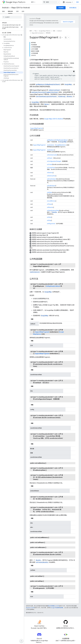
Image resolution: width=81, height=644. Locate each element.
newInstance (51, 125)
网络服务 (47, 631)
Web (46, 628)
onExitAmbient (51, 166)
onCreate (50, 145)
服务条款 (65, 631)
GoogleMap (68, 65)
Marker (47, 84)
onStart (49, 197)
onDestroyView (51, 156)
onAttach (50, 138)
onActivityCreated (52, 135)
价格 (44, 2)
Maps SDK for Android (21, 8)
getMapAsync (51, 120)
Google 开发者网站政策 (57, 577)
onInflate (49, 173)
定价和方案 (66, 622)
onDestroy (50, 153)
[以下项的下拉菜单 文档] (53, 2)
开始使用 (61, 8)
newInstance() (35, 250)
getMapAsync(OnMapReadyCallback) (48, 65)
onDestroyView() (55, 70)
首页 (31, 29)
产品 (38, 2)
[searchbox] (12, 17)
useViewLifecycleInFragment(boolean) (45, 72)
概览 (32, 2)
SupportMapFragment (37, 108)
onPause (49, 184)
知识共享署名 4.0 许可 (54, 575)
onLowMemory (51, 181)
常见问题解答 (30, 622)
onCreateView (51, 148)
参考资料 (48, 31)
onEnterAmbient (52, 159)
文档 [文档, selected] (49, 2)
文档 (54, 29)
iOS (45, 625)
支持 (23, 11)
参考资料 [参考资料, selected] (10, 11)
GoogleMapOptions (61, 125)
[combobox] (68, 2)
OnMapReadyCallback (61, 120)
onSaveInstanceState (53, 191)
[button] (12, 35)
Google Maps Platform (45, 29)
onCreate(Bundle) (42, 532)
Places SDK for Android (33, 628)
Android (5, 8)
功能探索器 (29, 625)
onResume (50, 187)
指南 (3, 11)
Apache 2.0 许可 (30, 577)
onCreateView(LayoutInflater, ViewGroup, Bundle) (54, 77)
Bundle (55, 192)
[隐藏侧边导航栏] (21, 641)
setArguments (51, 204)
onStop (49, 200)
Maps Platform (15, 2)
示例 (17, 11)
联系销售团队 (73, 8)
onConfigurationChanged (54, 141)
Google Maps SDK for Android (54, 99)
